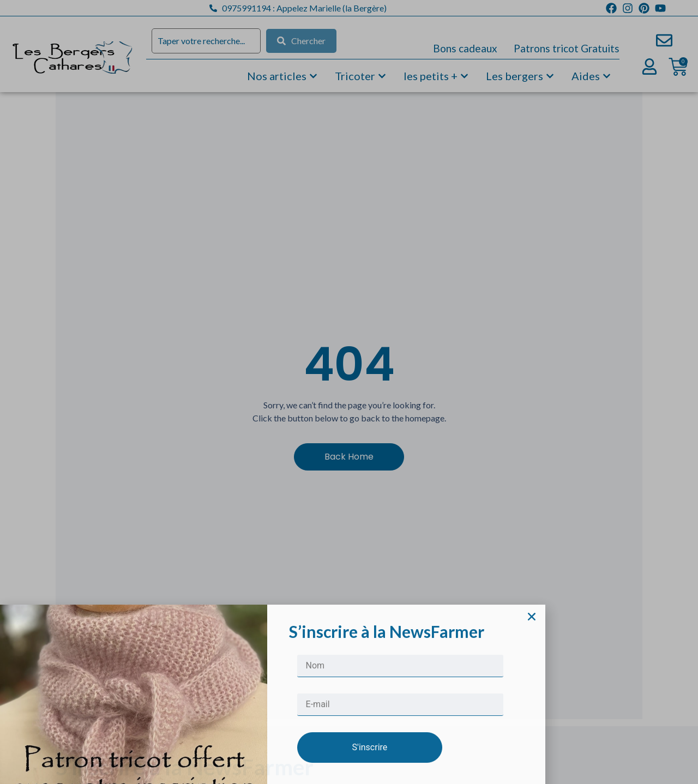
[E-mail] (400, 755)
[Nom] (400, 716)
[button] (532, 667)
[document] (349, 392)
